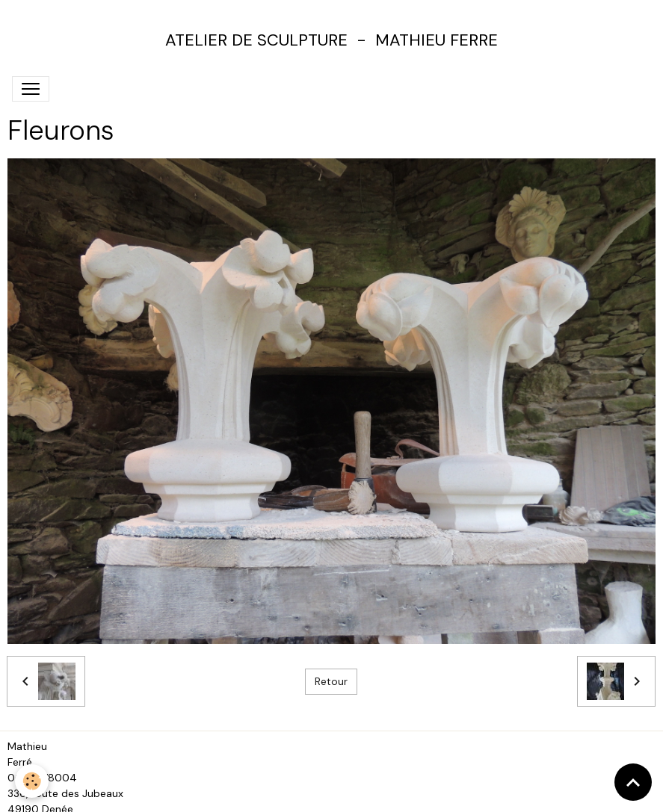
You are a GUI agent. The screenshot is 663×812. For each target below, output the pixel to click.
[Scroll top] (633, 782)
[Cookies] (32, 781)
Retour (331, 681)
